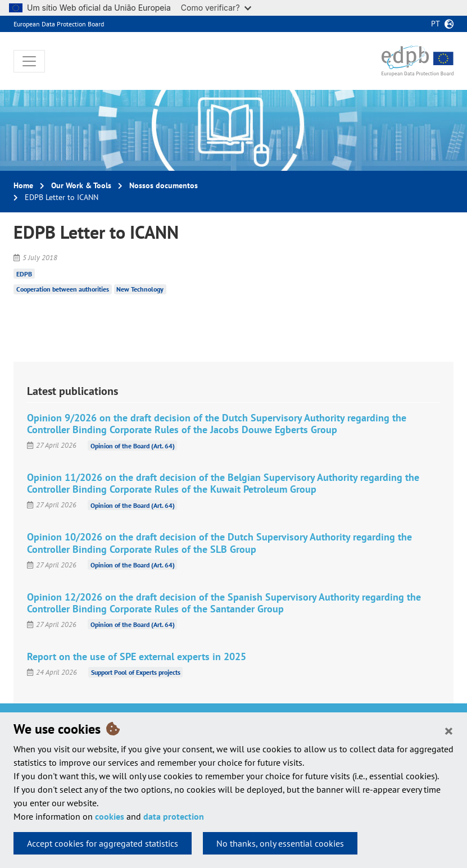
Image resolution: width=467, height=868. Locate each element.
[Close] (449, 730)
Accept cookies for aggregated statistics (103, 843)
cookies (110, 816)
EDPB (24, 273)
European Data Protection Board (59, 24)
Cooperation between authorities (63, 289)
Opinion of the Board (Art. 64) (133, 445)
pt (436, 24)
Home (23, 185)
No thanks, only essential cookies (280, 843)
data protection (174, 816)
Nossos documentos (164, 185)
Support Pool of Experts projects (136, 672)
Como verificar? (216, 8)
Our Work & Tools (81, 185)
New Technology (140, 289)
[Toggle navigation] (29, 61)
